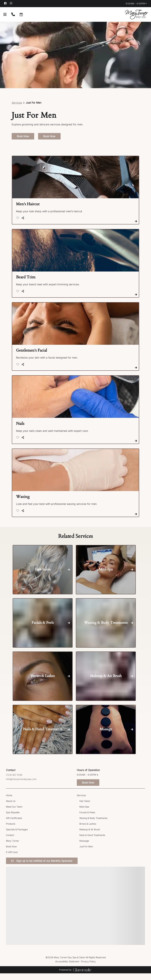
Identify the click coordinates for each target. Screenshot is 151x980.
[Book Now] (11, 853)
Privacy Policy (88, 968)
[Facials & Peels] (87, 819)
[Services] (81, 802)
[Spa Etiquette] (13, 819)
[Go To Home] (136, 14)
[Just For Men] (86, 853)
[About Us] (11, 807)
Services (17, 109)
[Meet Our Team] (14, 813)
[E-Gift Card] (12, 859)
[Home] (9, 802)
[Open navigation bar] (5, 14)
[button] (21, 14)
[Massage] (84, 847)
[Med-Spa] (84, 813)
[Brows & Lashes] (88, 830)
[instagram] (12, 3)
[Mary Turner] (12, 847)
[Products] (11, 830)
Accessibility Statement (67, 968)
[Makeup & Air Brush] (90, 836)
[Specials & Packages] (17, 836)
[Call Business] (13, 14)
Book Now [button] (23, 143)
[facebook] (7, 3)
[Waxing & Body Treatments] (93, 825)
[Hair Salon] (85, 807)
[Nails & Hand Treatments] (92, 842)
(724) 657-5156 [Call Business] (14, 781)
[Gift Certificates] (14, 825)
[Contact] (10, 842)
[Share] (23, 225)
